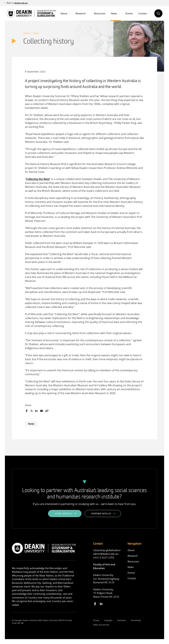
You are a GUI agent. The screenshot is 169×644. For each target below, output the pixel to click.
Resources (100, 13)
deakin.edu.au (21, 3)
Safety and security (101, 625)
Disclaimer (122, 620)
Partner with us (101, 514)
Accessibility (136, 620)
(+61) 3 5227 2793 (104, 558)
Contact (143, 13)
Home (26, 33)
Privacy (96, 620)
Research (81, 13)
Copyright (108, 620)
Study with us (63, 514)
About (64, 13)
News (114, 13)
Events (129, 13)
